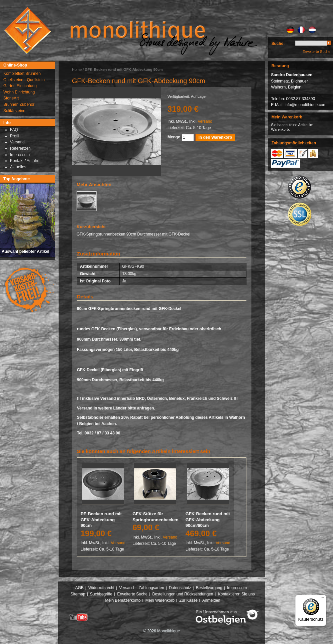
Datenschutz (180, 588)
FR (301, 30)
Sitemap (78, 594)
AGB (79, 588)
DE (290, 30)
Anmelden (211, 600)
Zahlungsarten (151, 588)
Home (77, 70)
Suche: (278, 44)
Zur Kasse (188, 600)
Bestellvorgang (209, 588)
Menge (174, 137)
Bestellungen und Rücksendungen (183, 594)
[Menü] (322, 599)
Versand (205, 121)
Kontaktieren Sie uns (237, 594)
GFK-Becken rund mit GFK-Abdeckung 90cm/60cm (208, 520)
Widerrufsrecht (101, 588)
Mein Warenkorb (160, 600)
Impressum (237, 588)
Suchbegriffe (101, 594)
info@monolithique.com (306, 105)
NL (312, 30)
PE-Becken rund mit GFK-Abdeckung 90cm (101, 520)
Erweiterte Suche (316, 52)
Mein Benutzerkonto (123, 600)
